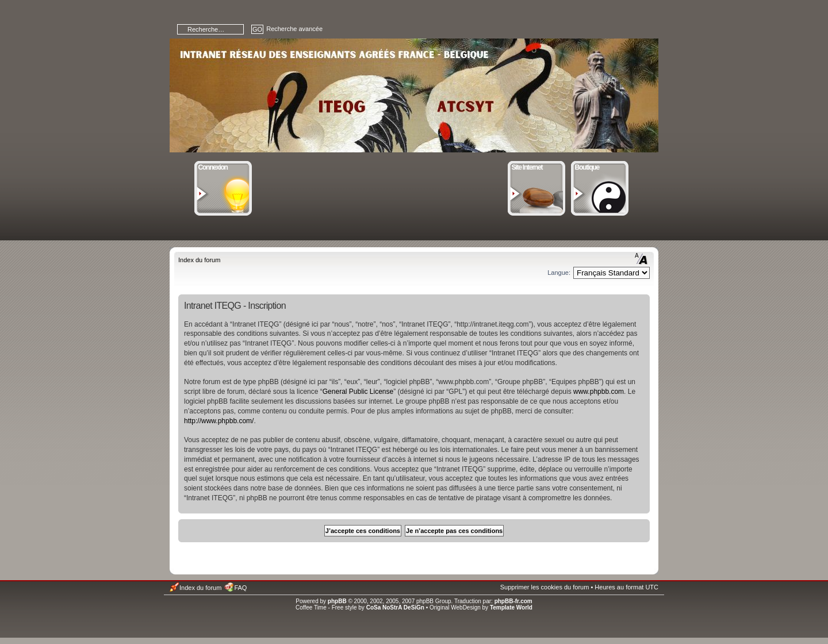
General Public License (358, 392)
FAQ (240, 588)
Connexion (223, 166)
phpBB (337, 601)
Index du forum (199, 260)
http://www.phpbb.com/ (219, 421)
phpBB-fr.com (513, 601)
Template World (511, 607)
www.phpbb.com (599, 392)
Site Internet (537, 166)
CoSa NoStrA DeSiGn (395, 607)
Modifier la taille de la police (641, 259)
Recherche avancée (294, 29)
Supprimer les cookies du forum (545, 587)
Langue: (559, 273)
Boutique (600, 166)
